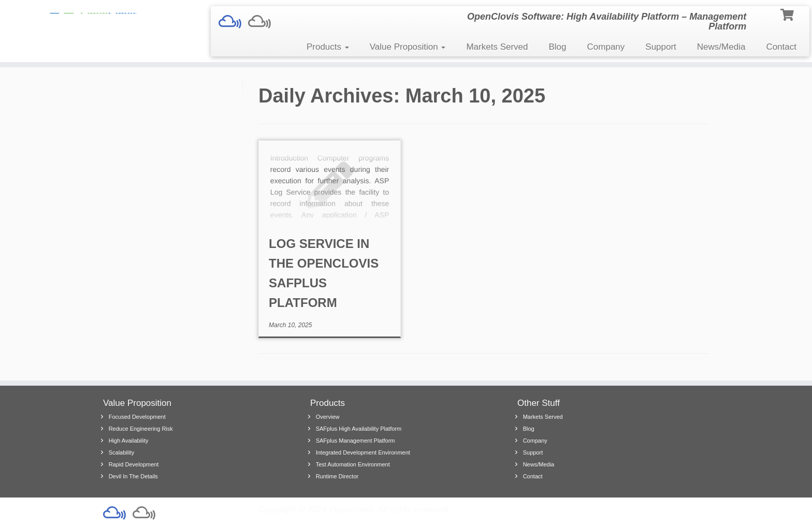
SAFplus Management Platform (356, 441)
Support (661, 47)
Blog (558, 47)
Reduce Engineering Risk (141, 429)
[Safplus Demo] (233, 22)
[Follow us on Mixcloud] (263, 22)
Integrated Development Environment (363, 452)
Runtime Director (337, 476)
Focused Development (137, 417)
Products (328, 47)
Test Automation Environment (353, 464)
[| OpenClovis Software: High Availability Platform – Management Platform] (94, 18)
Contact (781, 47)
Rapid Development (134, 464)
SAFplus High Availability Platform (359, 429)
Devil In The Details (133, 476)
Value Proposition (408, 47)
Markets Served (497, 47)
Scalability (122, 452)
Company (606, 47)
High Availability (129, 441)
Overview (328, 417)
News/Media (721, 47)
